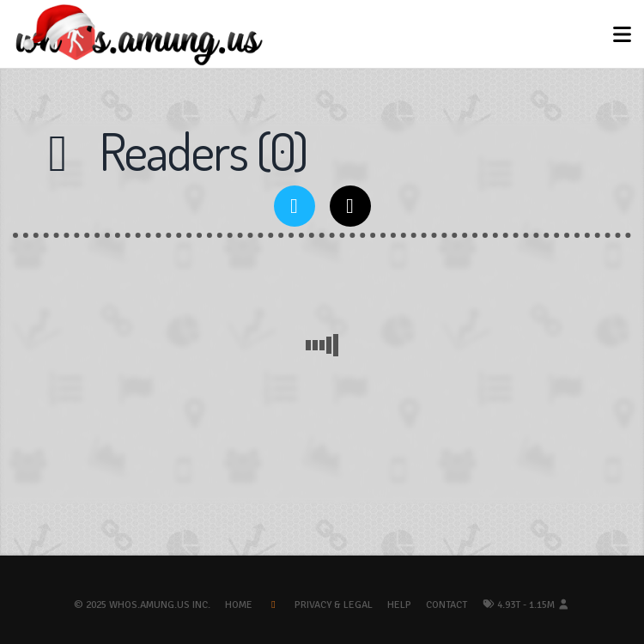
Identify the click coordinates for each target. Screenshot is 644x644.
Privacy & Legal (334, 605)
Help (399, 605)
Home (239, 605)
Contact (447, 605)
